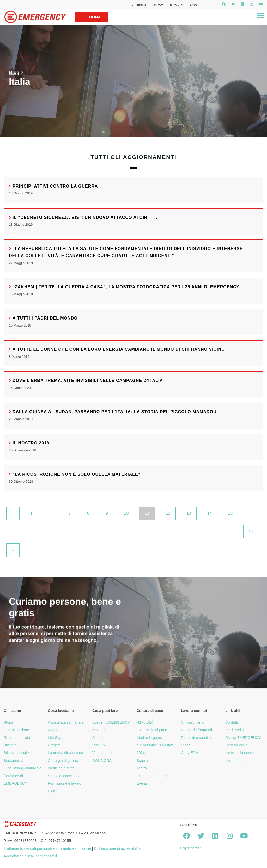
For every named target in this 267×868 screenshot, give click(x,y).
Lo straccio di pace (152, 730)
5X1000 (158, 5)
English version (191, 848)
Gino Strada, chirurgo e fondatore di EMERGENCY (23, 776)
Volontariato (102, 753)
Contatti (232, 722)
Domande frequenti (196, 730)
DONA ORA (102, 761)
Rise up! (99, 745)
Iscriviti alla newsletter (243, 753)
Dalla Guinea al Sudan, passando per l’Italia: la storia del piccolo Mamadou (115, 412)
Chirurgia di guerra (63, 761)
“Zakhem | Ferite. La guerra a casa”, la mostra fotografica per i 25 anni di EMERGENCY (126, 287)
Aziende (99, 738)
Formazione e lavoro (65, 783)
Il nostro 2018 (31, 443)
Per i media (138, 5)
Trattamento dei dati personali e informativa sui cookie (47, 848)
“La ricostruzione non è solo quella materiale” (77, 474)
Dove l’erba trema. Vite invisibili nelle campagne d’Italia (88, 381)
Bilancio (10, 745)
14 (210, 513)
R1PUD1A (176, 5)
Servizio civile (236, 745)
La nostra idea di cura (66, 753)
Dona (95, 17)
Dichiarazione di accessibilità (117, 848)
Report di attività (17, 738)
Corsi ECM (190, 753)
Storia (8, 722)
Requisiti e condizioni (198, 738)
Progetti (54, 745)
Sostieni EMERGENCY (111, 722)
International (235, 761)
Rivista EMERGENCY (243, 738)
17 (251, 531)
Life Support (58, 738)
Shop (194, 5)
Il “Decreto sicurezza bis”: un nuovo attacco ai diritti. (85, 217)
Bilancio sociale (16, 753)
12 (168, 513)
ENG (210, 4)
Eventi (142, 783)
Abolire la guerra (150, 738)
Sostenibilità (14, 761)
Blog (14, 73)
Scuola (142, 761)
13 (189, 513)
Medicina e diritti (61, 768)
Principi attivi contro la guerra (55, 186)
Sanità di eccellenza (64, 776)
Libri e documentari (152, 776)
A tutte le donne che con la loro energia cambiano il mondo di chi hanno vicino (119, 349)
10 (126, 513)
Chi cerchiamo (193, 722)
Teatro (142, 768)
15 (230, 513)
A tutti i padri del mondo (45, 318)
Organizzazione (16, 730)
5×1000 (98, 730)
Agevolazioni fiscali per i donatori (30, 856)
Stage (186, 745)
